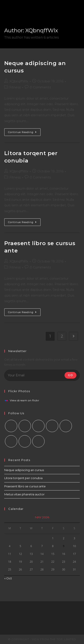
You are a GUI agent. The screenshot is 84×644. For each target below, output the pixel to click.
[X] (11, 426)
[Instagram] (38, 426)
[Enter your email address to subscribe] (42, 375)
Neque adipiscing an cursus (24, 470)
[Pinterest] (66, 426)
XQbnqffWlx (19, 81)
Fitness (15, 87)
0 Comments (40, 87)
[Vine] (11, 441)
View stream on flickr (25, 401)
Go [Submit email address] (70, 375)
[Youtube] (25, 441)
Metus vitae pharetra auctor (24, 494)
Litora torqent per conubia (23, 478)
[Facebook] (25, 426)
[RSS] (38, 441)
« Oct (8, 578)
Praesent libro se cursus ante (25, 486)
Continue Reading (22, 132)
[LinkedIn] (52, 426)
